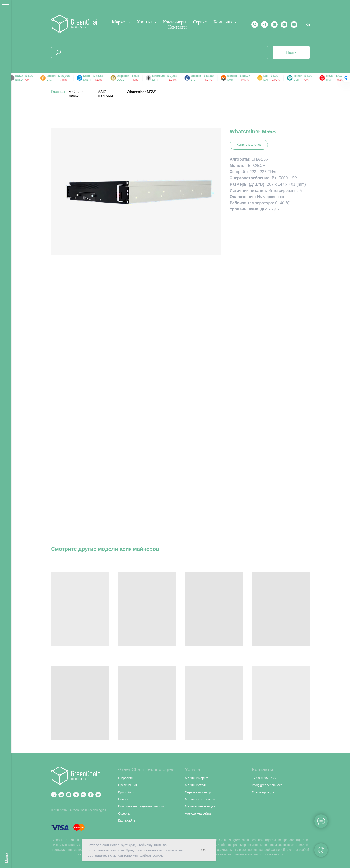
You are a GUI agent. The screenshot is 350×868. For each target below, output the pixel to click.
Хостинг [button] (145, 22)
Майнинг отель (196, 785)
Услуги (193, 769)
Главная (58, 92)
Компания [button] (223, 22)
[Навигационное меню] (6, 7)
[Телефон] (255, 25)
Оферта (124, 813)
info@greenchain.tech (267, 785)
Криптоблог (126, 792)
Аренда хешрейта (198, 813)
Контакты (178, 27)
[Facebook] (91, 795)
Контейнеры (175, 22)
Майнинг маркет (76, 94)
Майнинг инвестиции (200, 806)
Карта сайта (127, 820)
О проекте (125, 778)
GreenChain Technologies (146, 769)
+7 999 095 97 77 (264, 778)
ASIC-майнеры (105, 94)
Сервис (200, 22)
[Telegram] (265, 25)
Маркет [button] (120, 22)
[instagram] (284, 25)
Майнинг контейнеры (200, 799)
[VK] (83, 795)
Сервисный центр (198, 792)
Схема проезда (263, 792)
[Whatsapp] (274, 25)
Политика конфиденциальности (141, 806)
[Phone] (54, 795)
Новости (124, 799)
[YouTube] (98, 795)
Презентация (128, 785)
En (308, 25)
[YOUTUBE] (294, 25)
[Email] (61, 795)
